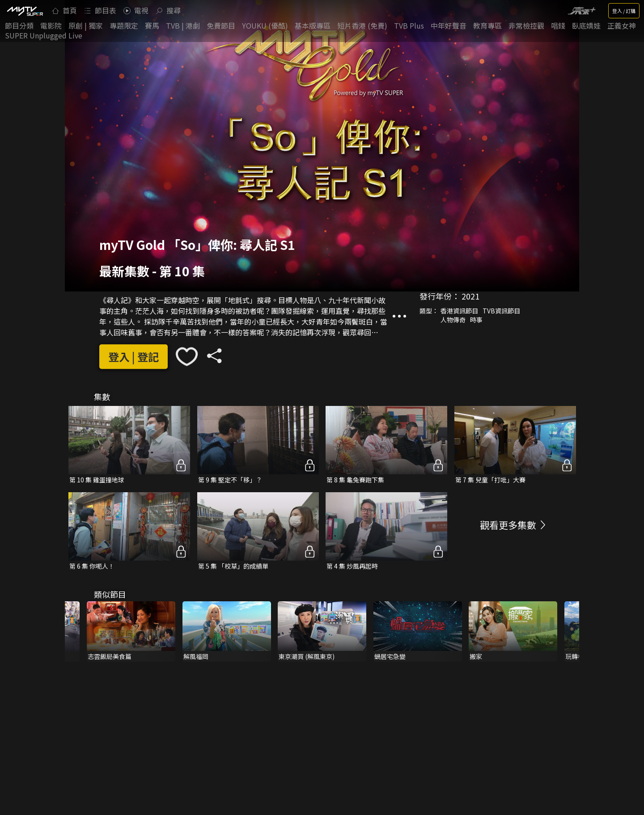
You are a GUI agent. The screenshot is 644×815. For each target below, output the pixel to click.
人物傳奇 (453, 320)
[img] (25, 11)
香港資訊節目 (459, 311)
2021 (470, 296)
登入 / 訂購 (624, 11)
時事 (476, 320)
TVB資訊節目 (501, 311)
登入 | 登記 (133, 357)
